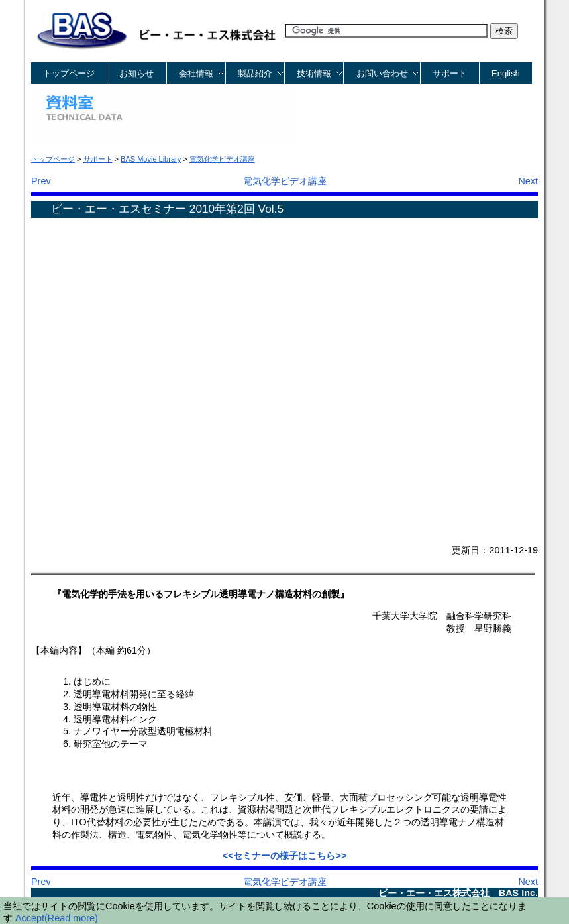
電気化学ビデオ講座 (285, 181)
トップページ (69, 73)
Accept (30, 918)
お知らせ (136, 73)
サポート (450, 73)
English (505, 73)
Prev (41, 181)
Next (528, 181)
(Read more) (71, 918)
